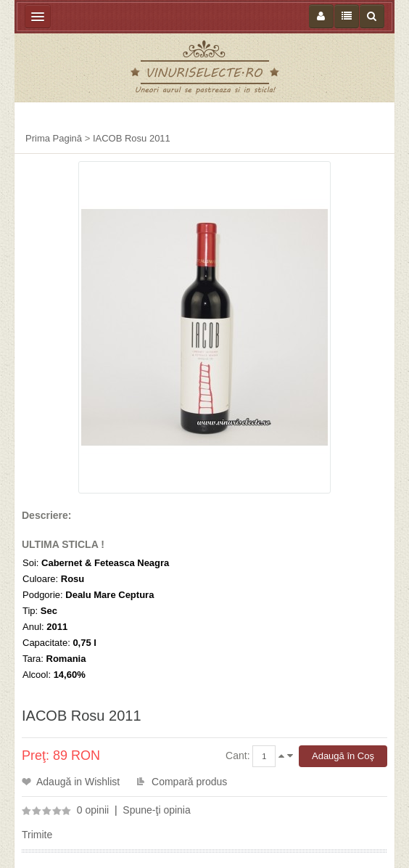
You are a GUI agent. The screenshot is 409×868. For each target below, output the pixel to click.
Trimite (37, 835)
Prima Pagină (54, 138)
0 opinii (93, 810)
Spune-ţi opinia (156, 810)
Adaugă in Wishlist (78, 782)
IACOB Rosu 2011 (132, 138)
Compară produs (189, 782)
